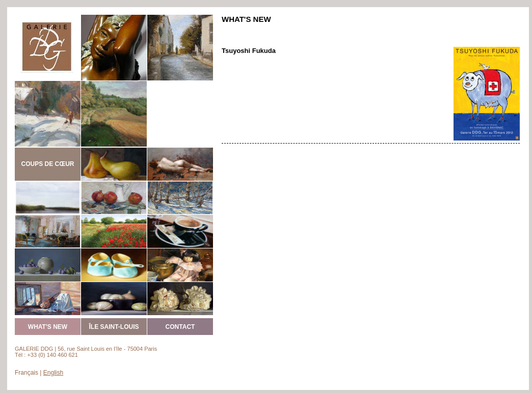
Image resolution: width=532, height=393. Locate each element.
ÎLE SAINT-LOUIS (114, 327)
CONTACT (180, 327)
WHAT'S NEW (48, 327)
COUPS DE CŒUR (47, 164)
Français (26, 373)
